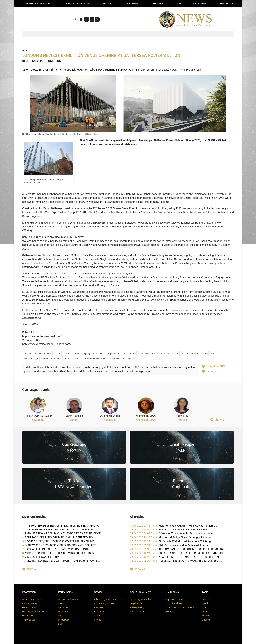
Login (178, 4)
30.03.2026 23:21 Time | (172, 542)
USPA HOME (227, 4)
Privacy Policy (137, 608)
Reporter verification (77, 4)
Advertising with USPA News (108, 599)
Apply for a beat (174, 604)
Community (144, 353)
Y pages (206, 620)
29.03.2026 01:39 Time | (178, 549)
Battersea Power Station (96, 359)
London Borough (31, 359)
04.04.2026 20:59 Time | (172, 530)
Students (78, 359)
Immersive (115, 359)
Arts (124, 353)
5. (59, 542)
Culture (132, 353)
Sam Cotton (173, 353)
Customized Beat (139, 612)
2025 (95, 353)
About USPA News (31, 599)
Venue (78, 353)
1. (61, 526)
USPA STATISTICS (132, 4)
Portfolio (182, 420)
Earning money (30, 604)
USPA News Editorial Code (35, 612)
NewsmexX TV (65, 612)
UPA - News (64, 608)
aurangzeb (110, 420)
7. (59, 549)
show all (218, 420)
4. (59, 538)
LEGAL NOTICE (201, 4)
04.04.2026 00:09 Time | (173, 534)
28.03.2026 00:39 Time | (176, 561)
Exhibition (68, 353)
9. (42, 557)
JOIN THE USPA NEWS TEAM (38, 4)
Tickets (67, 359)
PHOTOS (107, 4)
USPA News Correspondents (180, 608)
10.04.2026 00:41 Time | (173, 526)
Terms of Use (29, 620)
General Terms (29, 608)
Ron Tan (185, 353)
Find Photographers (104, 604)
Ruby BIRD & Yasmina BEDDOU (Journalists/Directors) (122, 70)
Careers (206, 599)
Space (195, 353)
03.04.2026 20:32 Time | (171, 538)
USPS (205, 608)
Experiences (114, 353)
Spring (87, 353)
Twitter (98, 616)
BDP (60, 624)
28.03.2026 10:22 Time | (176, 557)
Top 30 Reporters (175, 599)
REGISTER (158, 4)
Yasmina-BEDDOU (146, 420)
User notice (28, 616)
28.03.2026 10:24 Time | (178, 553)
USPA (61, 604)
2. (60, 530)
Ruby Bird (28, 353)
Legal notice (136, 604)
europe (74, 420)
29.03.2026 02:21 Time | (170, 545)
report (208, 371)
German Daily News (68, 599)
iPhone (98, 620)
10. (62, 561)
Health (205, 604)
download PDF (214, 366)
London (57, 353)
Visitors (45, 359)
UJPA (61, 616)
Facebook (99, 612)
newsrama (38, 420)
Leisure (204, 353)
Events (214, 353)
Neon (103, 353)
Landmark (56, 359)
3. (62, 534)
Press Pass (64, 620)
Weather (206, 616)
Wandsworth (129, 359)
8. (59, 553)
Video (205, 612)
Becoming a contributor (142, 599)
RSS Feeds (99, 608)
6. (60, 545)
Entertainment (158, 353)
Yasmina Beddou (43, 353)
